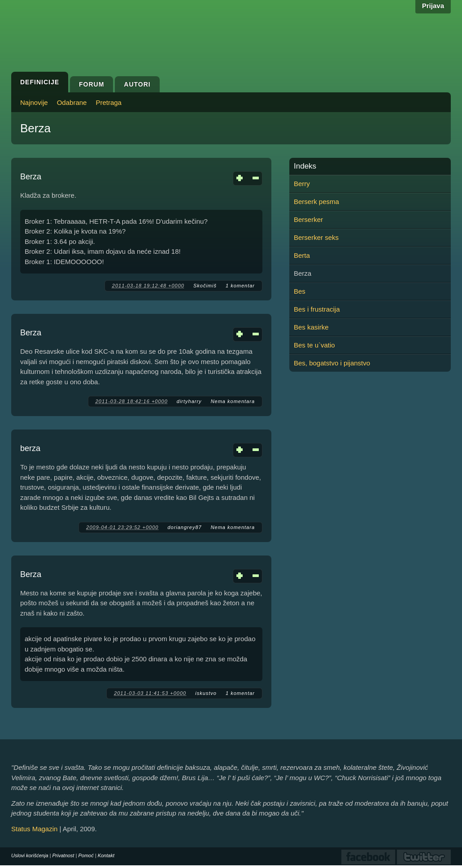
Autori (137, 84)
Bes (300, 291)
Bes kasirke (311, 327)
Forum (92, 84)
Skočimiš (205, 286)
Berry (302, 184)
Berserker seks (316, 237)
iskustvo (206, 693)
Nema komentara (233, 401)
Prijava (433, 6)
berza (30, 448)
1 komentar (240, 286)
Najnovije (34, 102)
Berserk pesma (316, 202)
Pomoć (86, 855)
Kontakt (106, 855)
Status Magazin (34, 829)
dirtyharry (189, 401)
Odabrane (72, 102)
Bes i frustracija (317, 309)
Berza (31, 177)
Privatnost (63, 855)
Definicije (40, 82)
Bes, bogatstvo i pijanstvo (332, 363)
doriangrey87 (184, 527)
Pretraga (109, 102)
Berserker (308, 219)
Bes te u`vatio (314, 345)
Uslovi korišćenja (30, 855)
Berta (302, 255)
